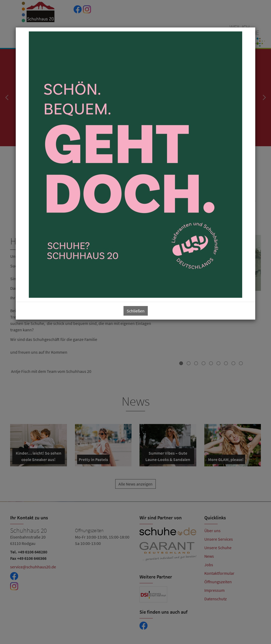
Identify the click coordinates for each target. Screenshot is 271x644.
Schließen (136, 311)
